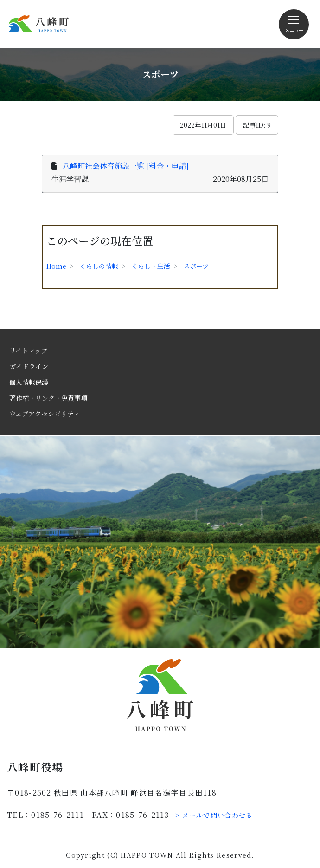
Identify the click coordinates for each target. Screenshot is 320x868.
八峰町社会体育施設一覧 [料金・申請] (126, 166)
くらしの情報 (99, 266)
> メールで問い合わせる (214, 815)
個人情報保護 (29, 382)
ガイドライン (29, 366)
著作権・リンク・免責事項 (48, 398)
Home (56, 266)
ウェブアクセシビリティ (45, 414)
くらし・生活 (151, 266)
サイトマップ (28, 350)
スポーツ (196, 266)
